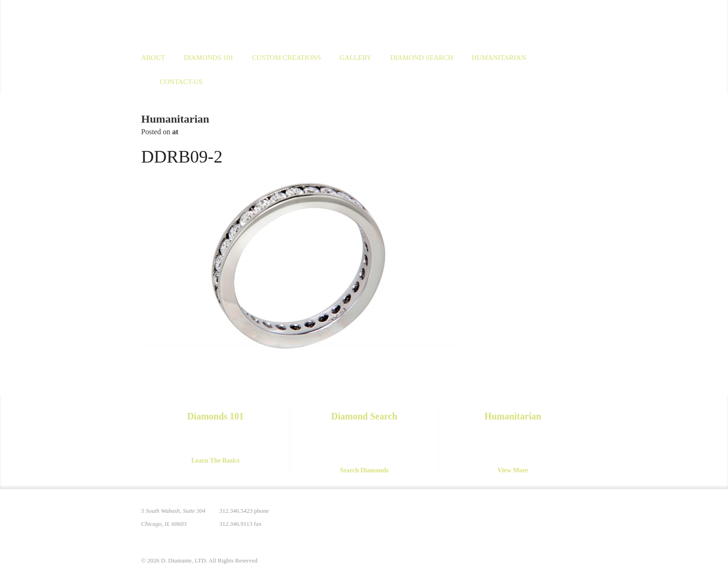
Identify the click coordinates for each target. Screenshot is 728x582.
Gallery (355, 58)
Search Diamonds (364, 470)
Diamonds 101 (209, 58)
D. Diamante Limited (231, 23)
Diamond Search (421, 58)
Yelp (579, 517)
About (153, 58)
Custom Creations (287, 58)
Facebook (540, 517)
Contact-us (181, 82)
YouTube (560, 517)
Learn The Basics (215, 461)
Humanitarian (499, 58)
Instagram (521, 517)
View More (513, 470)
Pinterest (501, 517)
